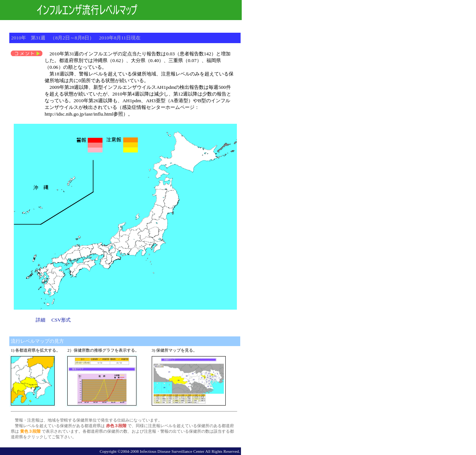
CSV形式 (61, 320)
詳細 (41, 320)
